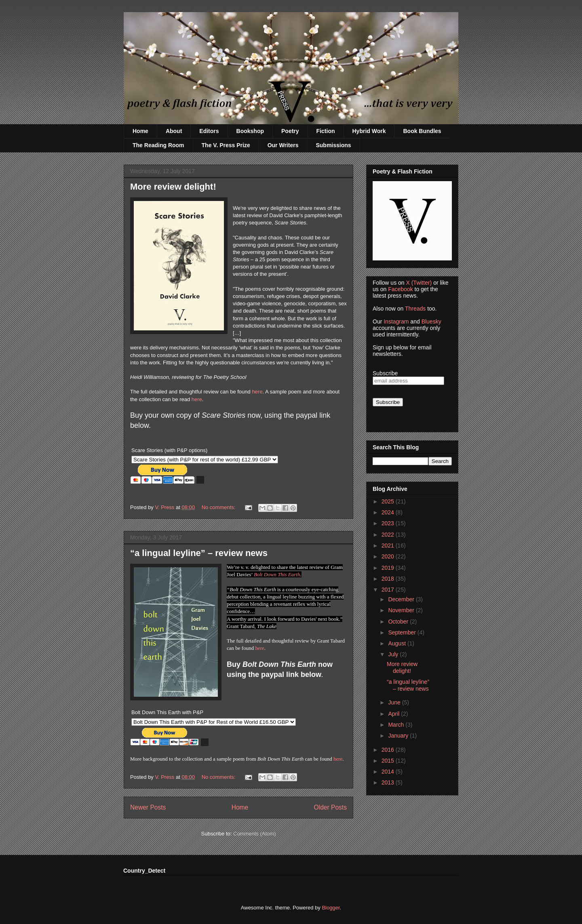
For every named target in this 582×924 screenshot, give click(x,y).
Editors (209, 131)
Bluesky (431, 321)
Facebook (400, 289)
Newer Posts (148, 807)
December (402, 599)
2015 (389, 761)
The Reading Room (158, 145)
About (174, 131)
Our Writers (283, 145)
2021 (389, 546)
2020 (389, 556)
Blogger (331, 908)
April (394, 714)
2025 (389, 501)
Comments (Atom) (254, 834)
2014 (389, 772)
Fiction (326, 131)
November (402, 610)
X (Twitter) (419, 283)
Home (140, 131)
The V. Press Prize (226, 145)
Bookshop (250, 131)
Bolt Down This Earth (277, 574)
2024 (389, 512)
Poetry (290, 131)
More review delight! (173, 187)
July (394, 654)
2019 (389, 568)
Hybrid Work (369, 131)
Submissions (333, 145)
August (397, 643)
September (403, 632)
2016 (389, 750)
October (399, 622)
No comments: (219, 507)
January (399, 736)
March (397, 725)
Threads (415, 309)
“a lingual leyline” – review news (199, 553)
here (257, 392)
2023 (389, 523)
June (395, 702)
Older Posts (330, 807)
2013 (389, 782)
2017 (389, 590)
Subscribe (385, 373)
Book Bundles (422, 131)
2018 (389, 579)
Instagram (396, 321)
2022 (389, 535)
